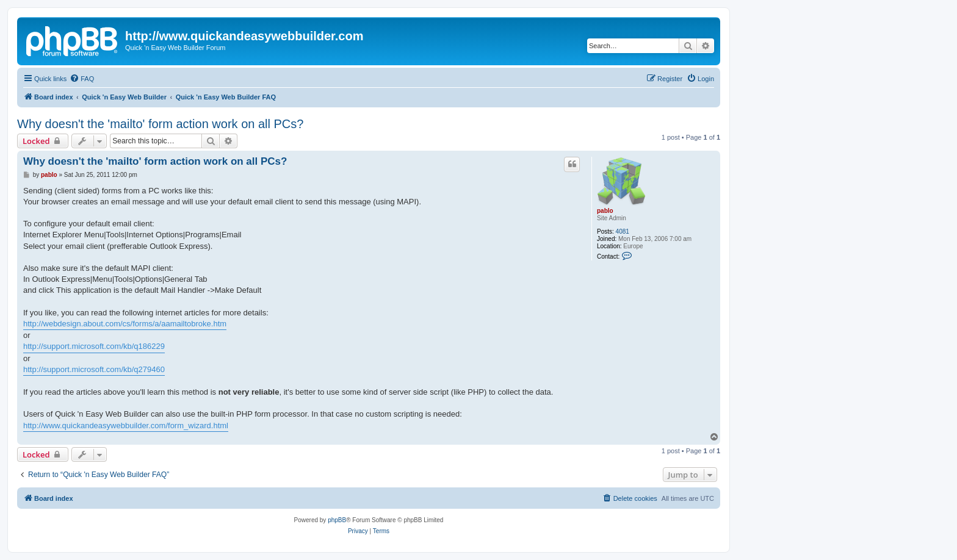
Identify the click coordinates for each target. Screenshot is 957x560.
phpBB (337, 520)
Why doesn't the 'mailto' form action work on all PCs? (160, 124)
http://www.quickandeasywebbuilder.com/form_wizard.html (126, 425)
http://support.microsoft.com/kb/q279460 (94, 369)
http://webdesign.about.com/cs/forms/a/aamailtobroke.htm (125, 324)
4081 (623, 232)
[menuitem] (82, 79)
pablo (605, 211)
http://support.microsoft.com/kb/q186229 (94, 346)
